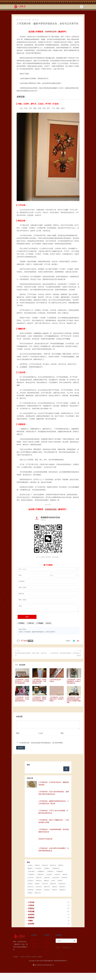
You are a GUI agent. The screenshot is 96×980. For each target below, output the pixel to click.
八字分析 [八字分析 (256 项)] (38, 868)
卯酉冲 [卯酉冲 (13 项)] (65, 874)
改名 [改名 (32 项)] (53, 881)
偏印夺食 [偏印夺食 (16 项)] (53, 865)
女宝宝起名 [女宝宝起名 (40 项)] (56, 877)
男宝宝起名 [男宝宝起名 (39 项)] (62, 884)
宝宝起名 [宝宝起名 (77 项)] (31, 881)
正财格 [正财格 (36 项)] (37, 884)
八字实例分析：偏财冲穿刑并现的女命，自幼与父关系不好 (39, 632)
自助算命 (46, 946)
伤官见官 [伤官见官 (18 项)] (45, 865)
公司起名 (34, 943)
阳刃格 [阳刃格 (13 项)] (55, 890)
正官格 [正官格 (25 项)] (30, 884)
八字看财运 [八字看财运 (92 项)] (40, 874)
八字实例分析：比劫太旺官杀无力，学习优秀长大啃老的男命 (22, 681)
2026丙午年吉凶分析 (46, 839)
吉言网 (21, 632)
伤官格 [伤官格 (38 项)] (37, 865)
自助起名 (34, 946)
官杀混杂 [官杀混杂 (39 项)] (64, 877)
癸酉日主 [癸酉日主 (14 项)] (47, 887)
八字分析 (28, 20)
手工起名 (20, 20)
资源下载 (28, 957)
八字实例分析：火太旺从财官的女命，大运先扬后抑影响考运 (22, 699)
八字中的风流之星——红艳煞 (56, 680)
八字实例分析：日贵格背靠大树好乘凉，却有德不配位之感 (39, 681)
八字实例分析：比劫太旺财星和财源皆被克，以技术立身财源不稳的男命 (74, 700)
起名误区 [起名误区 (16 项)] (47, 890)
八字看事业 (21, 623)
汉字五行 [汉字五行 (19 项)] (45, 884)
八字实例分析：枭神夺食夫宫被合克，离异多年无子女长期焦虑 (39, 699)
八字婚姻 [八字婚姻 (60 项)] (46, 868)
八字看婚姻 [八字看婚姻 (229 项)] (40, 871)
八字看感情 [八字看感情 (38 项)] (59, 871)
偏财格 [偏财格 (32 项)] (30, 868)
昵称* (18, 733)
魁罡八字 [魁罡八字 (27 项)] (38, 893)
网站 (62, 733)
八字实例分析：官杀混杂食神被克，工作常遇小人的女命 (65, 654)
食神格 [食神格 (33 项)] (30, 893)
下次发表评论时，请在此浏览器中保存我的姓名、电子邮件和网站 (41, 743)
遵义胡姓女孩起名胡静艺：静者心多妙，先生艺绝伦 (31, 654)
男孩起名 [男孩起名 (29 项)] (53, 884)
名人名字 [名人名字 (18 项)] (31, 877)
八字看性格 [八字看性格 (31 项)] (50, 871)
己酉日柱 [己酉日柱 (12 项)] (39, 881)
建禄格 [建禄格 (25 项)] (46, 881)
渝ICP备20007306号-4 (60, 961)
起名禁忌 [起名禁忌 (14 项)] (39, 890)
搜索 (28, 765)
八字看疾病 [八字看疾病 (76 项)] (31, 874)
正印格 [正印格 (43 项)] (60, 881)
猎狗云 (61, 947)
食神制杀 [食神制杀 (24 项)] (62, 890)
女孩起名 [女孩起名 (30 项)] (47, 877)
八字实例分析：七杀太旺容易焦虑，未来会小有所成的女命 (74, 681)
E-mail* (41, 733)
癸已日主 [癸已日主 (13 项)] (39, 887)
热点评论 (23, 957)
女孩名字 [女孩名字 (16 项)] (39, 877)
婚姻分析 (46, 943)
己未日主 (48, 623)
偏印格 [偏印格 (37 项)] (61, 865)
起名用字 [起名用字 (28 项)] (31, 890)
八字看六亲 (30, 623)
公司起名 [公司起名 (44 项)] (57, 874)
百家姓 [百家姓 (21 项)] (55, 887)
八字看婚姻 (40, 623)
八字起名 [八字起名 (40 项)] (49, 874)
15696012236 (51, 32)
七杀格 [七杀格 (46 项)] (30, 865)
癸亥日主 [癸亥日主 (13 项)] (31, 887)
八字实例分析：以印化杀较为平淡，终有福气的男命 (57, 699)
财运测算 (46, 940)
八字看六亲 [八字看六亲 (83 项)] (31, 871)
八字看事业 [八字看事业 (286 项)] (56, 868)
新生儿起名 (35, 940)
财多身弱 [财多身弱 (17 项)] (62, 887)
